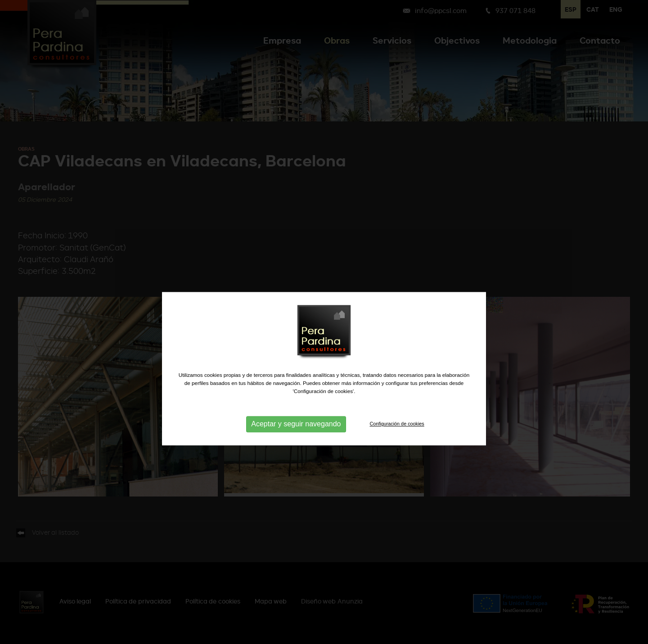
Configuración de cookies (397, 439)
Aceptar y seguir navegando (296, 439)
